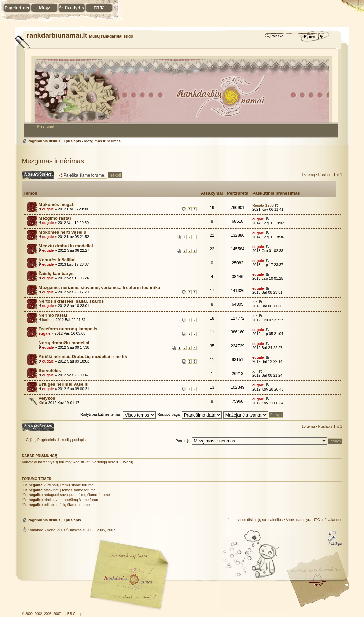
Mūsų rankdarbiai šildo (128, 579)
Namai (17, 8)
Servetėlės (50, 370)
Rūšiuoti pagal (189, 414)
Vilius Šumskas (69, 530)
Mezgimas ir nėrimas (103, 141)
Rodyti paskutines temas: (118, 414)
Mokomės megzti (57, 204)
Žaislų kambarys (56, 274)
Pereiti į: (182, 441)
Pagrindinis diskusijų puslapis (181, 93)
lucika (47, 320)
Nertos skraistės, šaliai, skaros (71, 301)
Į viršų (334, 538)
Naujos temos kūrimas (38, 175)
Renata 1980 (263, 205)
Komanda (36, 530)
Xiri (255, 302)
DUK (99, 8)
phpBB (98, 575)
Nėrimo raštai (53, 315)
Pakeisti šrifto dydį (72, 8)
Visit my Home (322, 598)
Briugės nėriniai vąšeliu (64, 384)
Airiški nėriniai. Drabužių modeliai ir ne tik (83, 357)
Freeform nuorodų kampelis (68, 329)
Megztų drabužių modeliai (66, 246)
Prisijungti (47, 126)
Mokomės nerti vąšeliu (63, 232)
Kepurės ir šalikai (57, 260)
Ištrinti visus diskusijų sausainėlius (255, 520)
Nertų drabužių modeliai (64, 343)
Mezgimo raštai (55, 218)
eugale (48, 209)
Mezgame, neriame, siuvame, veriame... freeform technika (100, 287)
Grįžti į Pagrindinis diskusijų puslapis (56, 440)
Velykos (47, 398)
